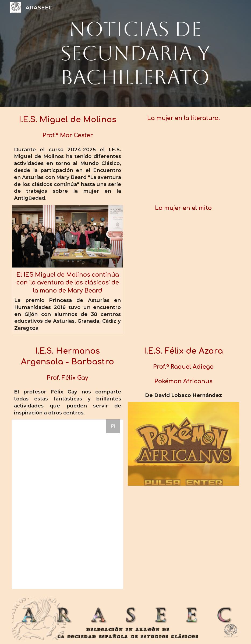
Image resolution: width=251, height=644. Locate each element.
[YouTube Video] (183, 163)
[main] (135, 53)
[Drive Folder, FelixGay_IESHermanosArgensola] (68, 504)
